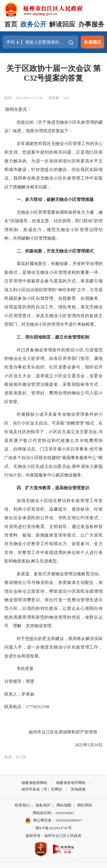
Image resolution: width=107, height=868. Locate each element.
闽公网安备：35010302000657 (57, 820)
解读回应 (62, 24)
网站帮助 (85, 805)
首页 (11, 24)
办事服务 (91, 24)
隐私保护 (43, 805)
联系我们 (22, 805)
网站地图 (64, 805)
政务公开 (33, 24)
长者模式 (92, 42)
